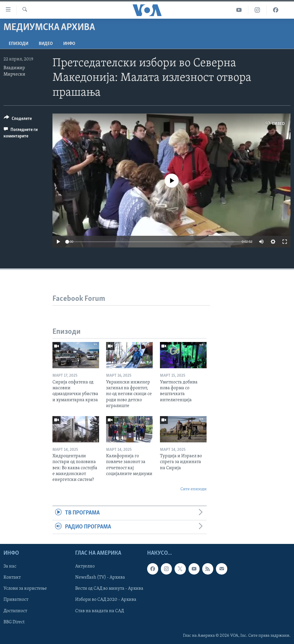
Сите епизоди (193, 489)
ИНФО (69, 44)
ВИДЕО (46, 44)
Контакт (12, 577)
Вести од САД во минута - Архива (109, 589)
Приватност (16, 600)
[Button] (18, 119)
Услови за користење (25, 589)
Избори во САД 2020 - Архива (106, 600)
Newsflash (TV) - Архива (100, 577)
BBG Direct (14, 622)
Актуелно (85, 566)
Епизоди (19, 44)
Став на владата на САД (100, 611)
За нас (10, 566)
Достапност (15, 611)
